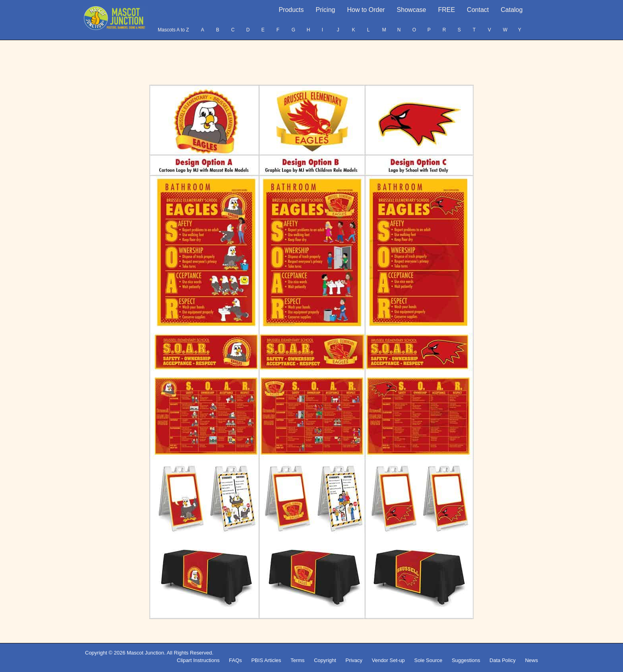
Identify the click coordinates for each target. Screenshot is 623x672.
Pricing (326, 10)
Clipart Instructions (198, 660)
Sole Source (428, 660)
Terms (297, 660)
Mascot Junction (145, 653)
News (531, 660)
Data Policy (503, 660)
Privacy (354, 660)
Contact (478, 10)
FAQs (235, 660)
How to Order (366, 10)
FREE (446, 10)
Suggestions (466, 660)
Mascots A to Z (173, 30)
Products (291, 10)
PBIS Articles (266, 660)
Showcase (412, 10)
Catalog (512, 10)
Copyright (325, 660)
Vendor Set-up (388, 660)
